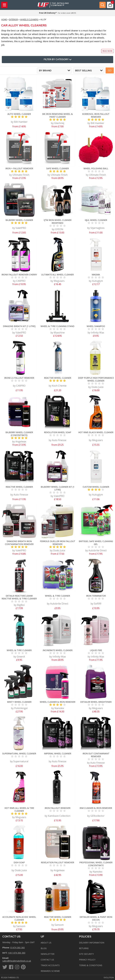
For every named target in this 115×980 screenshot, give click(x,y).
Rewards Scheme (50, 971)
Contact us (47, 960)
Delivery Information (92, 943)
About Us (46, 943)
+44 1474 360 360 (17, 953)
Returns (84, 948)
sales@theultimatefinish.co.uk (17, 961)
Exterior (13, 20)
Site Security (86, 954)
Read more (108, 51)
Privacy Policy (87, 960)
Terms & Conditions (91, 965)
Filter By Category (58, 60)
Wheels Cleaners (29, 20)
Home (4, 20)
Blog (44, 948)
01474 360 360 (18, 948)
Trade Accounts (50, 965)
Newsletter (48, 954)
